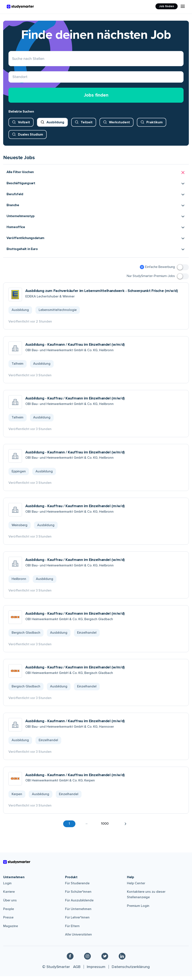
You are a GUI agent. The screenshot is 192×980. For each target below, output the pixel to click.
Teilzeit (87, 126)
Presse (8, 921)
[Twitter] (105, 960)
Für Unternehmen (78, 913)
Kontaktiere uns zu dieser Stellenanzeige (146, 898)
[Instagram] (87, 960)
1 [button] (69, 828)
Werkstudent (119, 126)
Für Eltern (72, 930)
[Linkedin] (122, 960)
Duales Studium (31, 138)
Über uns (10, 904)
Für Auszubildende (79, 904)
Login (7, 887)
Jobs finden (96, 99)
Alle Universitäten (78, 938)
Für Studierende (77, 887)
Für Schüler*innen (78, 896)
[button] (96, 176)
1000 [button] (105, 828)
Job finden (167, 6)
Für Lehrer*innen (77, 921)
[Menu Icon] (183, 6)
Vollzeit (24, 126)
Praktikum (155, 126)
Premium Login (138, 910)
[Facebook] (70, 960)
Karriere (9, 896)
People (9, 913)
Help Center (136, 887)
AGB (77, 971)
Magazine (11, 930)
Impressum (96, 971)
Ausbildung (55, 126)
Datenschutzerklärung (131, 971)
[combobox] (13, 79)
